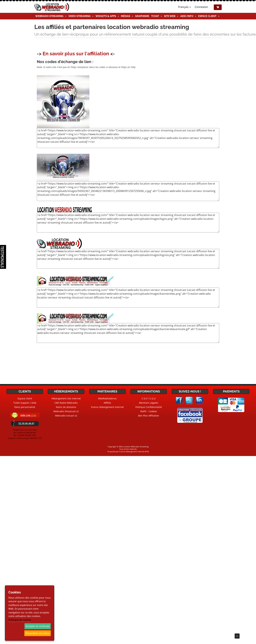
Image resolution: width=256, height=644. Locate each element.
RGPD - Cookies (149, 411)
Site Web (171, 16)
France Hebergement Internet (107, 407)
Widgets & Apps (107, 16)
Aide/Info (188, 16)
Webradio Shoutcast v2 (66, 411)
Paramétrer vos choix (38, 633)
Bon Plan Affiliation (149, 416)
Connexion (201, 7)
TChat (157, 16)
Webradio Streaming (51, 16)
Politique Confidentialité (149, 407)
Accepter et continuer (38, 626)
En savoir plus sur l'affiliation (76, 54)
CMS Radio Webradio (66, 403)
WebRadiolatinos (107, 398)
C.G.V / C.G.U (149, 398)
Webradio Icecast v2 (66, 416)
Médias (127, 16)
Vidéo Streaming (81, 16)
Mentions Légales (149, 403)
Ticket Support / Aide (25, 403)
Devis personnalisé (25, 407)
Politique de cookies (20, 620)
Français (184, 7)
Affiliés (107, 403)
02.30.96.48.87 (26, 423)
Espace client (209, 16)
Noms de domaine (66, 407)
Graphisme (142, 16)
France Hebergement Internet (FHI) (134, 451)
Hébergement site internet (66, 398)
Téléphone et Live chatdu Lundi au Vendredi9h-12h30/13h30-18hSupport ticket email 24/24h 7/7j (25, 434)
